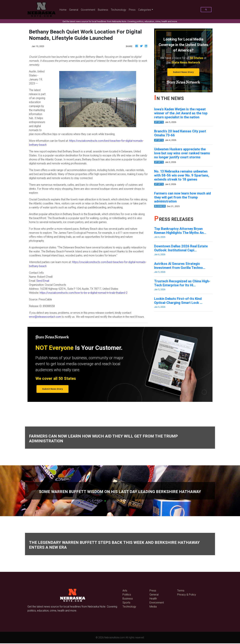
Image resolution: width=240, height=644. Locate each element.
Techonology (118, 10)
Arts (125, 590)
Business (103, 10)
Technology (129, 606)
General (74, 10)
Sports (126, 602)
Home (64, 9)
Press (132, 10)
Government (88, 10)
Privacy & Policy (187, 594)
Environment (157, 602)
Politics (127, 594)
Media (153, 606)
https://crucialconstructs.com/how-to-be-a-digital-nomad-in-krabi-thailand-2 (83, 293)
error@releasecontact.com (45, 317)
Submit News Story (183, 72)
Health (153, 598)
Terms (181, 590)
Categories (145, 10)
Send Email (43, 281)
